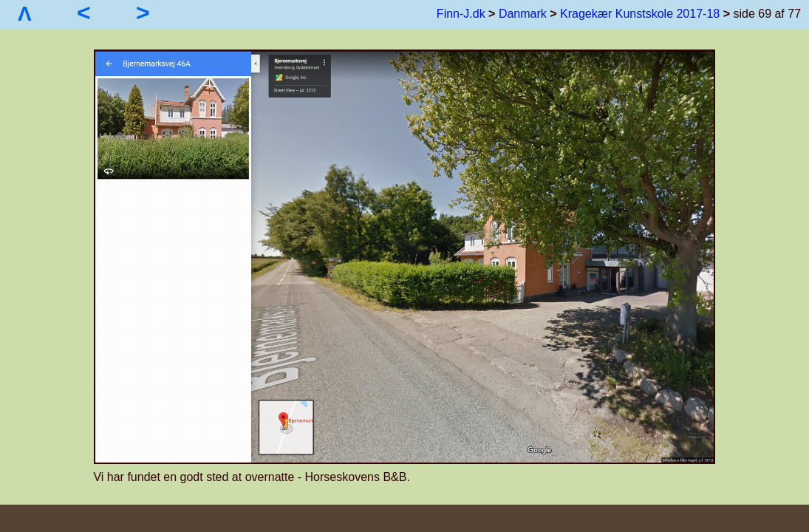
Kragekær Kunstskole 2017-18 (640, 14)
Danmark (523, 14)
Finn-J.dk (461, 14)
